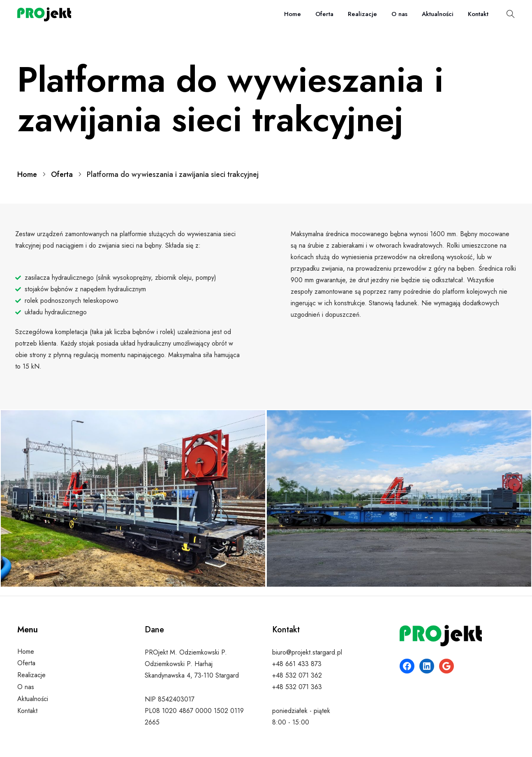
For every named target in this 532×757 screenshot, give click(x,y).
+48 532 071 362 (297, 675)
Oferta (324, 14)
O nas (399, 14)
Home (293, 14)
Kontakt (478, 14)
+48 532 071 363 (297, 687)
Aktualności (438, 14)
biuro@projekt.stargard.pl (307, 652)
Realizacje (362, 14)
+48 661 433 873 (297, 664)
